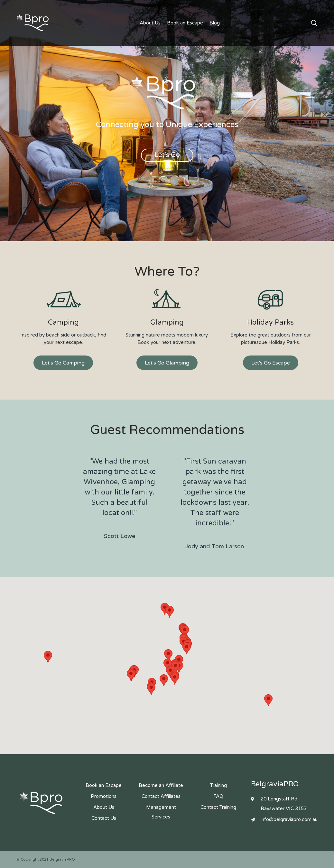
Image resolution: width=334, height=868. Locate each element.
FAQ (218, 796)
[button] (164, 680)
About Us (150, 23)
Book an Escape (185, 23)
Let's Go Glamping (167, 363)
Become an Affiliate (161, 785)
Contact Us (304, 23)
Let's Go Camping (63, 363)
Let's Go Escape (271, 363)
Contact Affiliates (161, 796)
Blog (215, 23)
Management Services (161, 812)
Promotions (104, 796)
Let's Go (167, 155)
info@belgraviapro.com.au (289, 819)
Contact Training (218, 807)
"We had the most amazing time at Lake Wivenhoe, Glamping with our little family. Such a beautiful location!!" (119, 499)
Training (218, 785)
